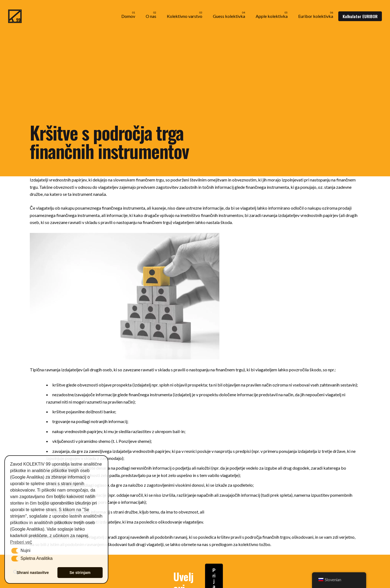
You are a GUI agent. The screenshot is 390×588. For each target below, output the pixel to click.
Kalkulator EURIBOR (360, 16)
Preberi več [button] (21, 542)
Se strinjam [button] (80, 573)
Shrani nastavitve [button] (33, 573)
